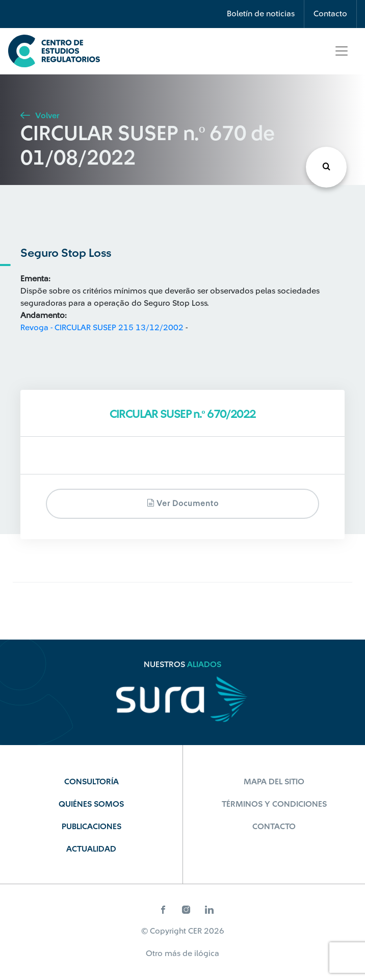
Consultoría (92, 782)
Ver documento (183, 503)
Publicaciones (92, 827)
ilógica (207, 953)
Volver (40, 116)
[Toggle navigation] (342, 51)
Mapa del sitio (274, 782)
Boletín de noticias (261, 14)
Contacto (330, 14)
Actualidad (91, 849)
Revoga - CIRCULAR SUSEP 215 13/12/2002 (102, 328)
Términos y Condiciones (274, 804)
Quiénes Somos (91, 804)
